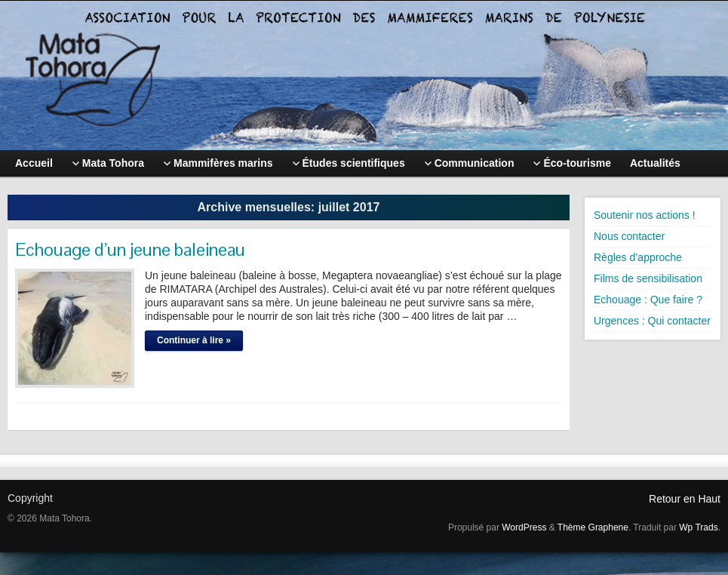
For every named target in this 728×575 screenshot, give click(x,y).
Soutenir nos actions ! (645, 215)
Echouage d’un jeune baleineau (130, 249)
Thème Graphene (593, 527)
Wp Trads (698, 527)
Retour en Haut (685, 499)
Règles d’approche (638, 257)
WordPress (524, 527)
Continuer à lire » (194, 340)
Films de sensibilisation (648, 278)
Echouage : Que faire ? (648, 300)
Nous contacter (629, 236)
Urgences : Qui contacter (652, 321)
